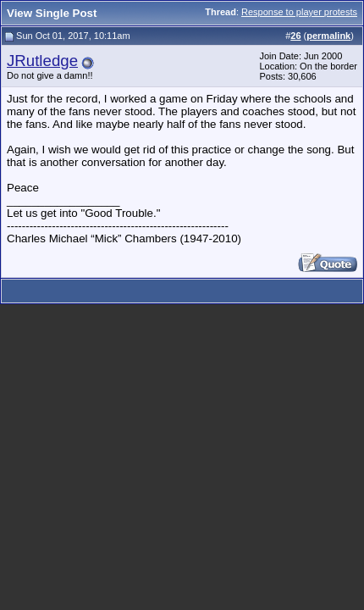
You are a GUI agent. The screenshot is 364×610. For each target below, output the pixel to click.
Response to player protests (299, 12)
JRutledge (42, 61)
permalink (328, 36)
